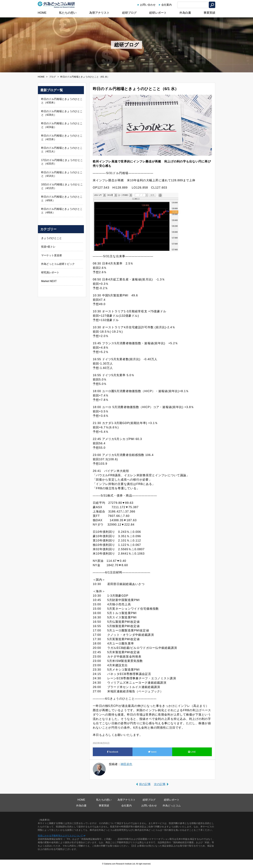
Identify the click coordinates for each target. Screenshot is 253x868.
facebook (113, 752)
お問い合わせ (148, 5)
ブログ (52, 77)
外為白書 (185, 13)
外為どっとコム (172, 806)
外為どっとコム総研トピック (58, 264)
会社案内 (167, 5)
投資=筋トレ (48, 247)
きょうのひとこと (51, 238)
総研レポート (158, 13)
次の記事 (160, 784)
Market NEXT (49, 281)
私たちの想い (68, 13)
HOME (42, 13)
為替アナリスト (99, 13)
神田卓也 (126, 764)
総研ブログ (129, 13)
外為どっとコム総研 (56, 5)
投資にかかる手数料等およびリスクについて (60, 836)
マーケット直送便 (51, 255)
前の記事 (145, 784)
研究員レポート (50, 272)
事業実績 (209, 13)
